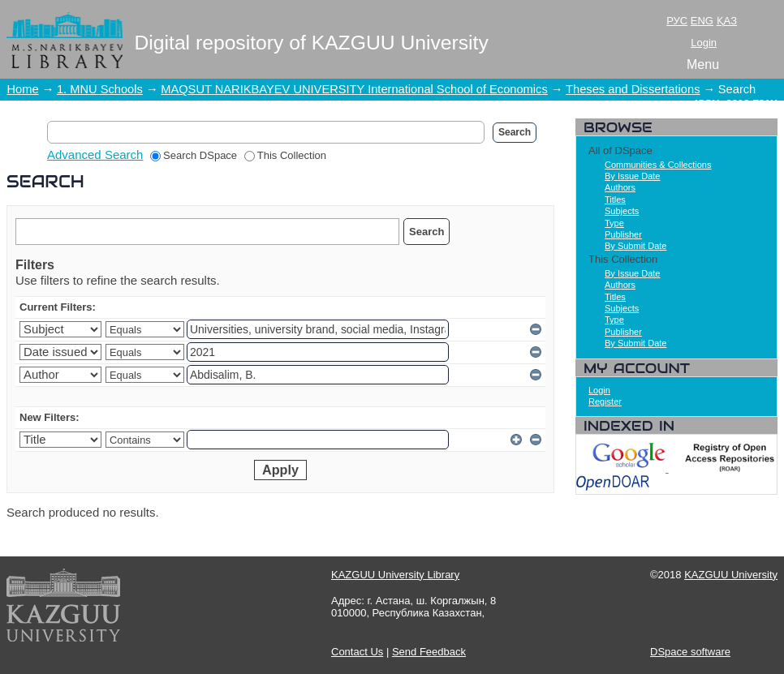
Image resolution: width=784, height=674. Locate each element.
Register (605, 401)
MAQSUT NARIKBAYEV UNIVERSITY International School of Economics (354, 89)
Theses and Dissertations (633, 89)
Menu (703, 64)
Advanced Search (95, 155)
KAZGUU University (731, 575)
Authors (620, 187)
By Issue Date (632, 176)
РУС (677, 21)
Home (23, 89)
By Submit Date (635, 246)
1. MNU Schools (100, 89)
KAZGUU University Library (395, 575)
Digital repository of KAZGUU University (312, 43)
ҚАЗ (727, 21)
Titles (615, 200)
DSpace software (690, 652)
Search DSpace (194, 155)
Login (704, 43)
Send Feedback (429, 652)
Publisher (623, 234)
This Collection (285, 155)
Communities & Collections (658, 165)
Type (614, 223)
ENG (702, 21)
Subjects (622, 211)
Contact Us (357, 652)
